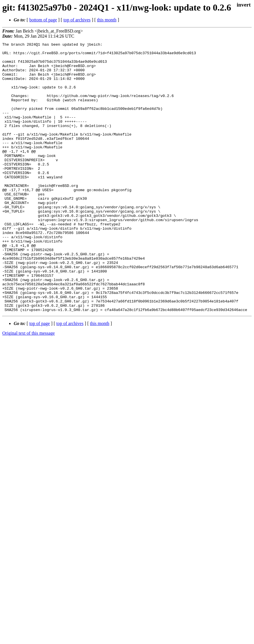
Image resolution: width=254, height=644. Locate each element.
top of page (40, 377)
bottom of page (43, 20)
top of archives (77, 20)
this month (107, 20)
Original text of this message (29, 387)
